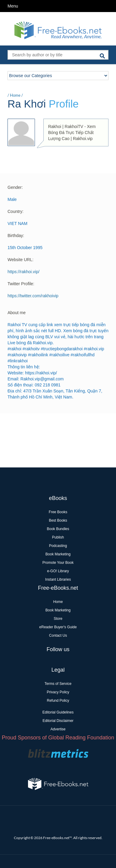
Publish (58, 537)
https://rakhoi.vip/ (24, 272)
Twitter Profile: (21, 284)
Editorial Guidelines (58, 712)
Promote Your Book (58, 563)
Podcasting (58, 546)
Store (58, 619)
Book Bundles (58, 529)
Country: (16, 211)
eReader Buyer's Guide (58, 627)
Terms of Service (58, 684)
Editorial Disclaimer (58, 721)
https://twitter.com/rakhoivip (33, 296)
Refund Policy (58, 701)
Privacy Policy (58, 692)
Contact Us (58, 635)
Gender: (15, 187)
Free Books (58, 512)
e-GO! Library (58, 571)
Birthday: (16, 236)
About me (17, 313)
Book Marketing (58, 554)
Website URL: (20, 260)
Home (15, 95)
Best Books (58, 520)
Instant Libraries (58, 579)
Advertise (58, 729)
